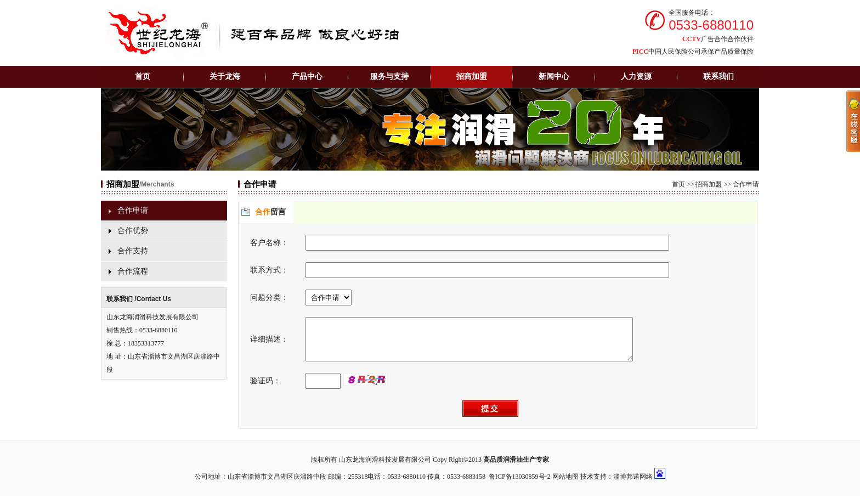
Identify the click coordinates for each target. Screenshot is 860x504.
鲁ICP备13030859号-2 (520, 485)
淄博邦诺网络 (633, 485)
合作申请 (133, 210)
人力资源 (636, 77)
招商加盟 (709, 184)
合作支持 (133, 251)
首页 (143, 77)
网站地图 (565, 485)
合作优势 (133, 231)
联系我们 (718, 77)
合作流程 (133, 271)
